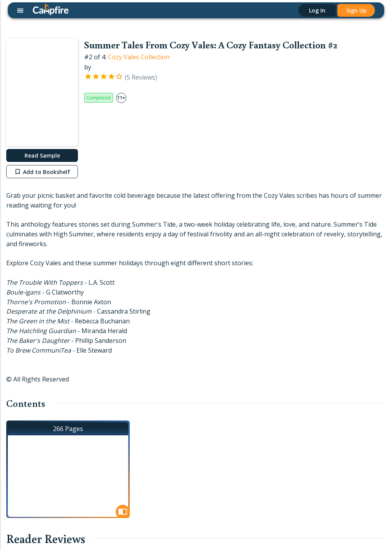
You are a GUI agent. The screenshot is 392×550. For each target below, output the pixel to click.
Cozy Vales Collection (139, 57)
